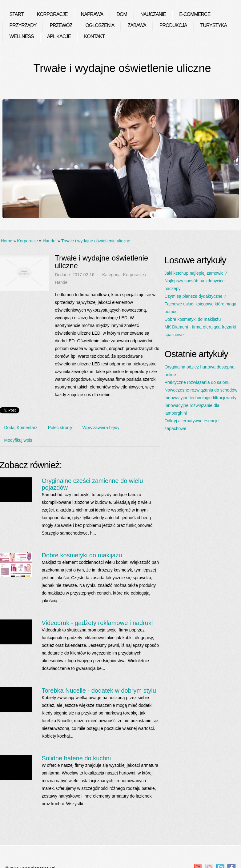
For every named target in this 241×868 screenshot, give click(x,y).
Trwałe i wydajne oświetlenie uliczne (96, 241)
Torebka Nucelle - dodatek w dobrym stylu (99, 691)
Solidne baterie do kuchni (76, 758)
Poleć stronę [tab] (60, 428)
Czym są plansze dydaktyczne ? (195, 296)
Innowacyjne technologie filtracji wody (200, 398)
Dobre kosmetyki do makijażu (82, 555)
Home (7, 241)
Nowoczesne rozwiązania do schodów (201, 390)
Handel (50, 241)
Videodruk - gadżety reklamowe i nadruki (97, 623)
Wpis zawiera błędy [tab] (101, 428)
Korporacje (27, 241)
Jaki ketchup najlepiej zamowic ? (196, 273)
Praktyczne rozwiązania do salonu (197, 382)
